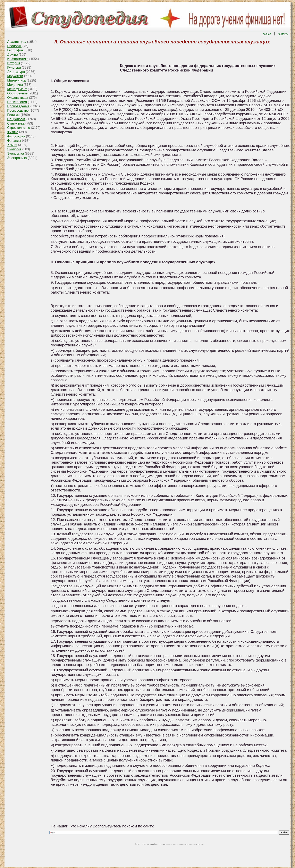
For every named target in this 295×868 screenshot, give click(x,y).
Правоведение (18, 106)
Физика (13, 132)
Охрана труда (18, 98)
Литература (16, 72)
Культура (14, 68)
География (15, 50)
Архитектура (17, 42)
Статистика (16, 123)
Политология (17, 102)
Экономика (16, 154)
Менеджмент (17, 89)
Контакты (283, 34)
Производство (18, 111)
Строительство (19, 128)
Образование (17, 93)
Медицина (15, 85)
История (14, 63)
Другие (12, 55)
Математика (16, 80)
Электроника (17, 158)
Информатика (18, 59)
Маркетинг (15, 76)
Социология (16, 119)
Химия (12, 145)
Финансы (14, 141)
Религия (13, 115)
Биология (14, 46)
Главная (266, 34)
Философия (16, 136)
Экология (14, 149)
